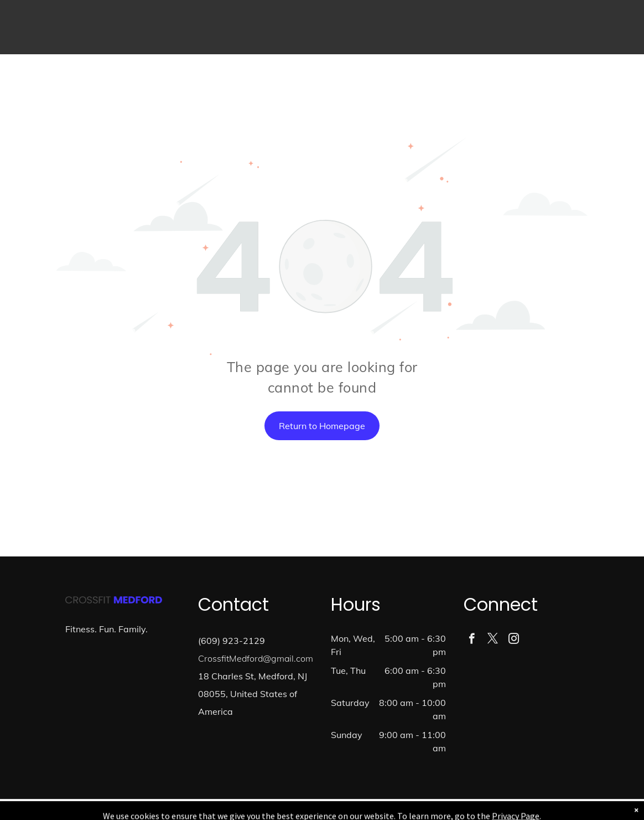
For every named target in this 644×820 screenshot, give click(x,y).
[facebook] (472, 640)
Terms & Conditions (413, 809)
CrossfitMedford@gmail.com (256, 658)
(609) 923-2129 (232, 641)
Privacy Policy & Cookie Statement (253, 809)
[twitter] (493, 640)
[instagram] (514, 640)
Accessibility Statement (344, 809)
